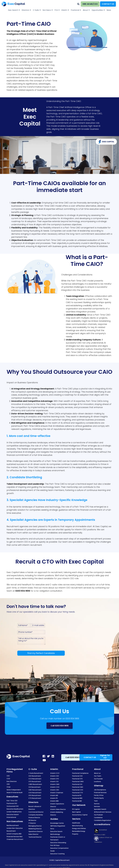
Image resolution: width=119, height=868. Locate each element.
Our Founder (98, 779)
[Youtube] (44, 760)
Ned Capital (76, 812)
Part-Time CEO (12, 801)
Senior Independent (14, 790)
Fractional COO (78, 790)
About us (97, 773)
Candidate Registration (102, 820)
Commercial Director (36, 812)
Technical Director (35, 837)
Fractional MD (77, 801)
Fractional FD (77, 795)
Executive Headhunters (15, 809)
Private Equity (99, 798)
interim (20, 542)
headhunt (11, 533)
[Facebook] (44, 756)
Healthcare (76, 823)
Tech (96, 801)
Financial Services (100, 793)
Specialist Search (100, 809)
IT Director (32, 823)
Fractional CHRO (78, 782)
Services (97, 806)
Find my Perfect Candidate (41, 653)
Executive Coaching (57, 854)
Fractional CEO (12, 803)
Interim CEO (55, 776)
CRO (8, 784)
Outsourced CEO (13, 806)
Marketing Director (35, 829)
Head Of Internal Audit (15, 793)
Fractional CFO (77, 779)
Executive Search (13, 815)
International (11, 817)
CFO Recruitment (35, 782)
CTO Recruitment (35, 798)
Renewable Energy (79, 831)
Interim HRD (55, 801)
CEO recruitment (74, 588)
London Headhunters (14, 812)
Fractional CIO (77, 784)
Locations (98, 782)
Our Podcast (98, 815)
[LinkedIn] (53, 756)
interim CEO (81, 530)
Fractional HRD (77, 798)
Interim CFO (55, 779)
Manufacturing (77, 826)
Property (75, 834)
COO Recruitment (35, 793)
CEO (8, 776)
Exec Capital (13, 572)
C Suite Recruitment (36, 773)
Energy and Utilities (79, 828)
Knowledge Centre (57, 823)
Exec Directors (12, 781)
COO (8, 779)
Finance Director (34, 818)
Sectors (97, 804)
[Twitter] (48, 756)
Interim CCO (55, 773)
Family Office (99, 795)
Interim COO (55, 787)
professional (13, 490)
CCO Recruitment (35, 779)
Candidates (98, 818)
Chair (9, 787)
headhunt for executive (33, 585)
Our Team (98, 776)
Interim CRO (55, 790)
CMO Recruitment (35, 790)
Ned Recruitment (13, 825)
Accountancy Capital (80, 815)
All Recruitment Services (103, 812)
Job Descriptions (100, 790)
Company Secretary (36, 815)
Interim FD (54, 798)
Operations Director (36, 831)
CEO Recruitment (35, 776)
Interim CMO (55, 784)
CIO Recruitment (35, 787)
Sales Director (33, 834)
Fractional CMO (78, 787)
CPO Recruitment (35, 795)
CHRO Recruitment (35, 784)
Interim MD (54, 795)
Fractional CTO (78, 793)
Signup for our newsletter (105, 757)
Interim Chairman (57, 793)
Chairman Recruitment (15, 839)
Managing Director (35, 826)
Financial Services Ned (14, 837)
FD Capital (76, 809)
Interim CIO (54, 782)
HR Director (32, 820)
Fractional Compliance (80, 773)
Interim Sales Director (58, 809)
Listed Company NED (14, 834)
